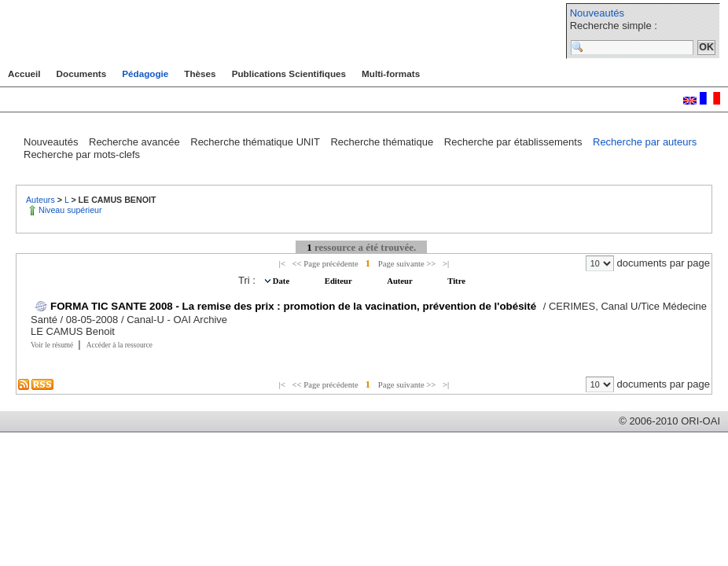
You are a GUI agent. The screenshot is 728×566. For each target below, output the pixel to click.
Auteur (401, 281)
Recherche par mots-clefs (82, 154)
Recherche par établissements (515, 142)
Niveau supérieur (70, 210)
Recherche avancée (136, 142)
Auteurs (42, 200)
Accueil (24, 74)
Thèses (200, 74)
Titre (456, 281)
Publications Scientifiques (289, 74)
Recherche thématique (383, 142)
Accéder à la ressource (119, 345)
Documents (82, 74)
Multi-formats (391, 74)
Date (282, 281)
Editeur (339, 281)
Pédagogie (145, 74)
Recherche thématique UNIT (256, 142)
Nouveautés (597, 13)
